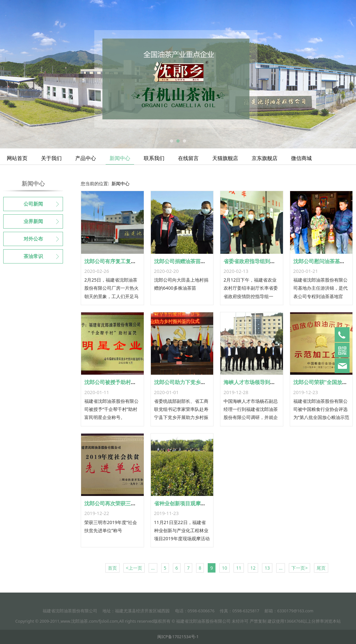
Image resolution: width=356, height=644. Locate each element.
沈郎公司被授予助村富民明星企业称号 (128, 382)
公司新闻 (33, 204)
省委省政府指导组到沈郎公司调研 (262, 261)
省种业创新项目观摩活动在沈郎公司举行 (201, 503)
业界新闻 (33, 221)
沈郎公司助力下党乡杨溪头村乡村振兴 (198, 382)
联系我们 (154, 158)
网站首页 (17, 158)
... (153, 568)
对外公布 (33, 239)
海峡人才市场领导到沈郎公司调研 (262, 382)
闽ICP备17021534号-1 (178, 637)
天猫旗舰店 (225, 158)
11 (239, 568)
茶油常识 (33, 256)
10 (225, 568)
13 (267, 568)
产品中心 (86, 158)
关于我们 (51, 158)
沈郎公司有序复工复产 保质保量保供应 (129, 261)
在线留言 (188, 158)
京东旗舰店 (265, 158)
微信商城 (301, 158)
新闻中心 (120, 158)
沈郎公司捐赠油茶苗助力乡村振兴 (193, 261)
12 (253, 568)
